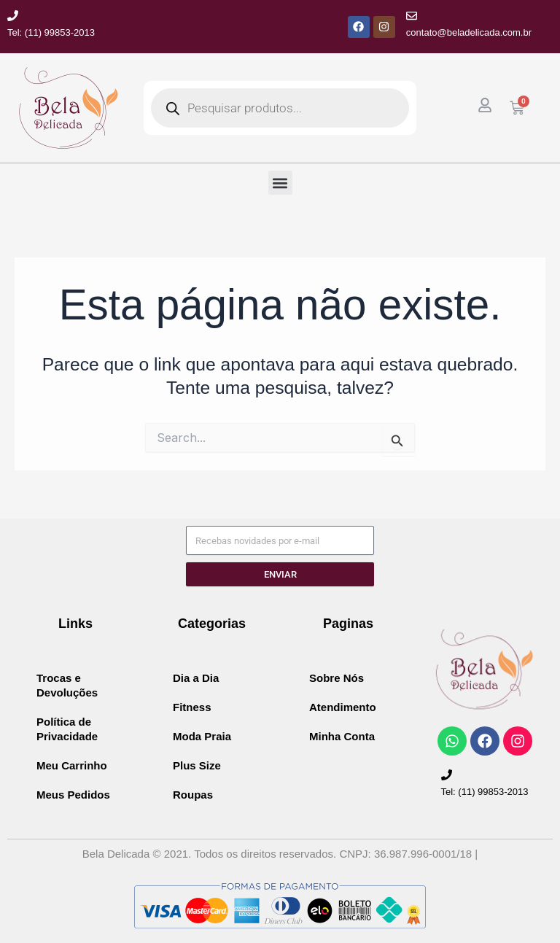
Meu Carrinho (72, 765)
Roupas (193, 795)
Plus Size (197, 765)
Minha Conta (342, 736)
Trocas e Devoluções (67, 685)
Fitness (192, 707)
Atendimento (343, 707)
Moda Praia (202, 736)
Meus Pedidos (73, 795)
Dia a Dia (196, 678)
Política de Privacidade (67, 729)
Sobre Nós (337, 678)
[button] (280, 183)
